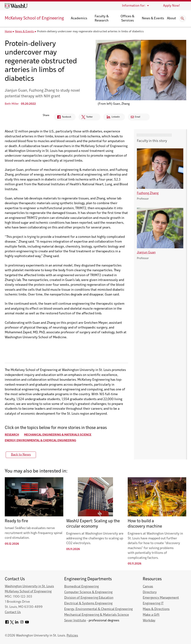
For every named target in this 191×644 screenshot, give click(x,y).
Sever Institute (75, 621)
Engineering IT (153, 604)
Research (12, 435)
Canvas (148, 587)
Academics (79, 18)
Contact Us (13, 612)
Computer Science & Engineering (88, 592)
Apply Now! (171, 6)
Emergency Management (161, 598)
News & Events (153, 18)
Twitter (85, 118)
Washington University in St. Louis (29, 586)
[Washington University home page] (16, 6)
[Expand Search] (183, 19)
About (171, 18)
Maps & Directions (156, 609)
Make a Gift (151, 615)
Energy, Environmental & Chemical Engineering (40, 441)
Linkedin (112, 118)
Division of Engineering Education (89, 598)
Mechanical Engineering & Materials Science (58, 435)
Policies (72, 636)
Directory (150, 592)
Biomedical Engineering (81, 587)
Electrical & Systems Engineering (88, 604)
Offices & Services (127, 19)
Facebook (59, 118)
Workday (149, 621)
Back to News (21, 455)
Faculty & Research (102, 19)
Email (138, 117)
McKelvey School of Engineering (34, 18)
